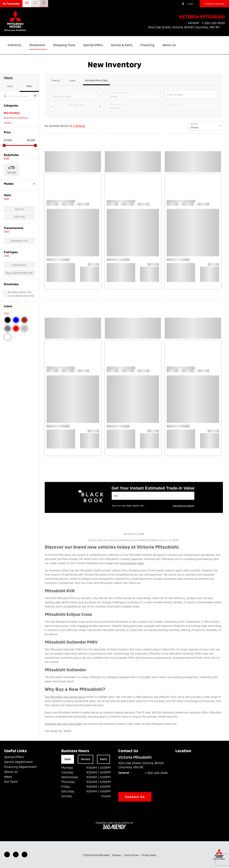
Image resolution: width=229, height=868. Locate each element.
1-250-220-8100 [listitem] (213, 23)
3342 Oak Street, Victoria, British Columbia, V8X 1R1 (186, 27)
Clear (7, 158)
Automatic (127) (19, 261)
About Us (11, 772)
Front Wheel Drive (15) (21, 316)
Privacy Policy (149, 855)
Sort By (194, 124)
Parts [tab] (103, 759)
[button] (11, 4)
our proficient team (132, 563)
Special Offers (14, 757)
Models (19, 184)
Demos (8, 123)
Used (10, 86)
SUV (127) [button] (12, 173)
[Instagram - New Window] (25, 855)
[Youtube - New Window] (16, 855)
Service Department (18, 762)
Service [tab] (85, 759)
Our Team (11, 782)
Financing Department (20, 767)
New (29, 86)
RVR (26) (8, 205)
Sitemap (117, 855)
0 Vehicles (79, 126)
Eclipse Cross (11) (13, 191)
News (8, 777)
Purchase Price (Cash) (97, 80)
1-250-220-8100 (156, 773)
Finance (56, 80)
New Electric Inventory (16, 118)
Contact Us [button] (135, 797)
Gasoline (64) (19, 285)
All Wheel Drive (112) (19, 312)
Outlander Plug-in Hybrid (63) (19, 201)
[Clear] (35, 96)
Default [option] (195, 127)
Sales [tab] (68, 759)
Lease (72, 80)
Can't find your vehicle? (184, 506)
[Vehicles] (153, 496)
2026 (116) (19, 236)
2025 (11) (19, 229)
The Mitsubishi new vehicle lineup (65, 697)
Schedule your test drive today (63, 724)
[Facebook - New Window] (7, 855)
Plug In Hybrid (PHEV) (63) (19, 293)
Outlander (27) (11, 196)
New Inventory (12, 113)
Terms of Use (132, 855)
